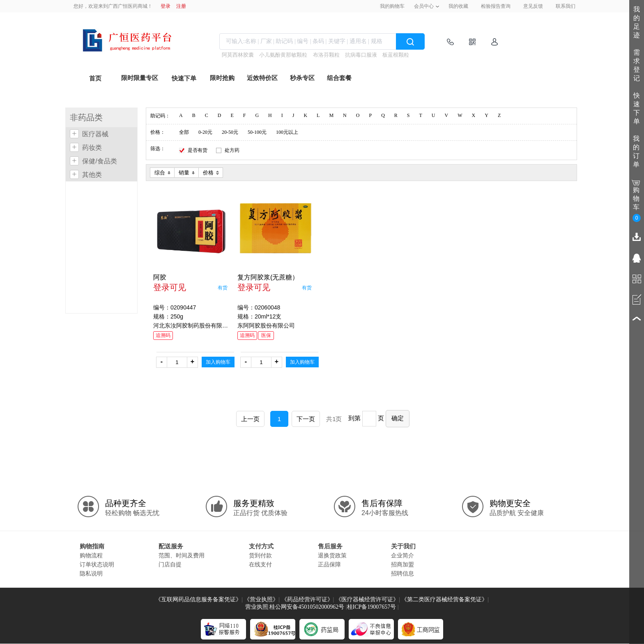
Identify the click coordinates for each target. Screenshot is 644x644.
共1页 (334, 419)
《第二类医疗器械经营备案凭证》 (444, 599)
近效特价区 (262, 78)
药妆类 (92, 148)
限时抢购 (222, 78)
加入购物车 (218, 362)
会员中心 (424, 6)
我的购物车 (392, 6)
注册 (181, 6)
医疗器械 (95, 134)
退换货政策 (332, 555)
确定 (398, 418)
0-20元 (205, 132)
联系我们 (566, 6)
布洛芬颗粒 (326, 55)
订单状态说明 (97, 564)
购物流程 (91, 555)
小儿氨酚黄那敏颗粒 (283, 55)
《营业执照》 (261, 599)
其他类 (92, 175)
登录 (166, 6)
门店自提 (170, 564)
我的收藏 (458, 6)
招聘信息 (402, 573)
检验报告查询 (496, 6)
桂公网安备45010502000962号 (307, 607)
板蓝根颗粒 (396, 55)
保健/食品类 (99, 161)
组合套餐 (339, 78)
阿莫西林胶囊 (238, 55)
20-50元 (230, 132)
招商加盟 (402, 564)
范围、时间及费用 (182, 555)
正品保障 (329, 564)
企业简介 (402, 555)
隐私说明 (91, 573)
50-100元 (257, 132)
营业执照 (257, 607)
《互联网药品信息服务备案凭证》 (198, 599)
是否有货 (198, 150)
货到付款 (260, 555)
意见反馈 (533, 6)
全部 (184, 132)
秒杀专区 (302, 78)
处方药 (232, 150)
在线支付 (260, 564)
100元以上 (287, 132)
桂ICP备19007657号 (372, 607)
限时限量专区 (140, 78)
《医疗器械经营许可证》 (367, 599)
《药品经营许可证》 (307, 599)
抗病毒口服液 (361, 55)
